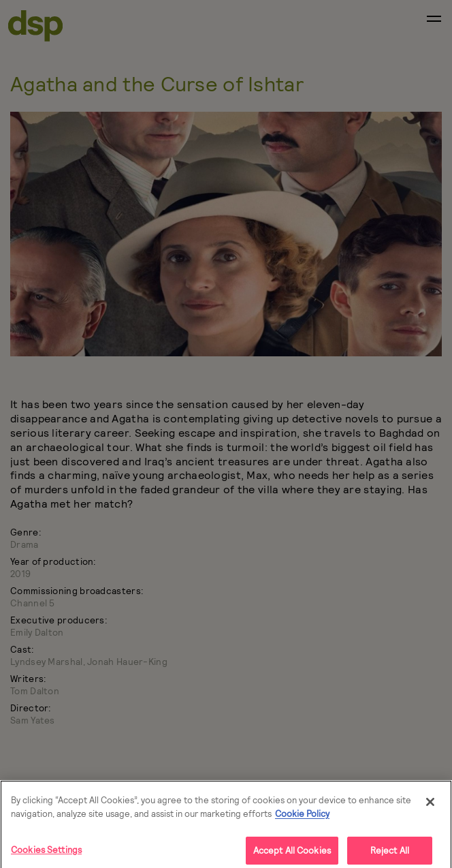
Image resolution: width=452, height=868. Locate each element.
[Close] (430, 806)
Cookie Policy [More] (302, 817)
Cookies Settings (46, 853)
